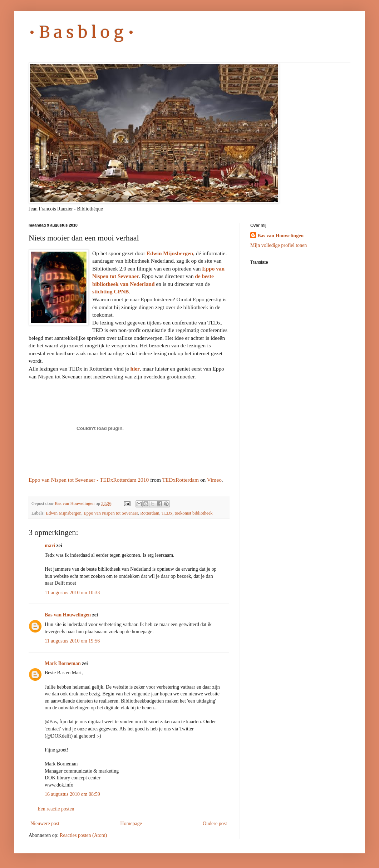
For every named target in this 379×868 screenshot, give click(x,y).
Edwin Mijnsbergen (170, 253)
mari (50, 545)
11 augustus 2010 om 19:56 (72, 641)
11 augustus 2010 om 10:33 (72, 593)
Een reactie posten (56, 809)
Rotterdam (150, 513)
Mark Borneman (63, 663)
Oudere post (215, 824)
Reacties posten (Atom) (83, 835)
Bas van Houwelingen (68, 615)
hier (135, 369)
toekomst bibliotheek (194, 513)
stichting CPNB (110, 291)
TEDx (167, 513)
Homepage (131, 824)
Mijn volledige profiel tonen (279, 245)
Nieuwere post (45, 824)
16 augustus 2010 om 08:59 (72, 794)
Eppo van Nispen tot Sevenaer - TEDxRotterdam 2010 (89, 480)
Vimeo (214, 480)
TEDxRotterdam (180, 480)
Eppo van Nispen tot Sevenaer (111, 513)
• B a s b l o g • (82, 32)
